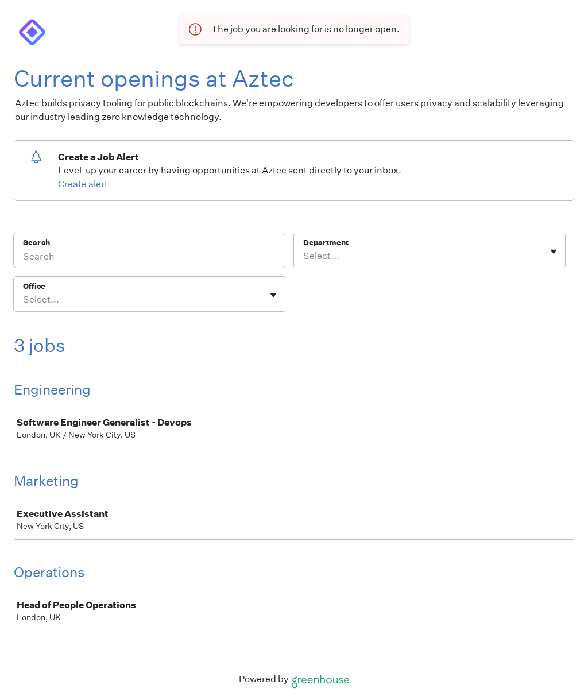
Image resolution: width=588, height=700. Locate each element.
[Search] (149, 258)
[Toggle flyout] (554, 252)
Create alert (83, 184)
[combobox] (304, 256)
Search (36, 243)
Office (34, 286)
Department (326, 243)
